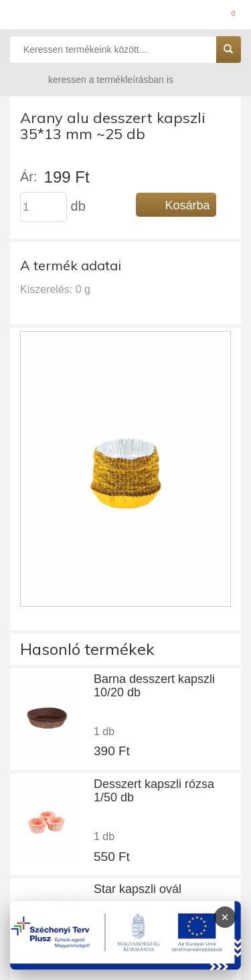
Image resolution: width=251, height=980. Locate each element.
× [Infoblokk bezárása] (225, 917)
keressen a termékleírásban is (98, 79)
